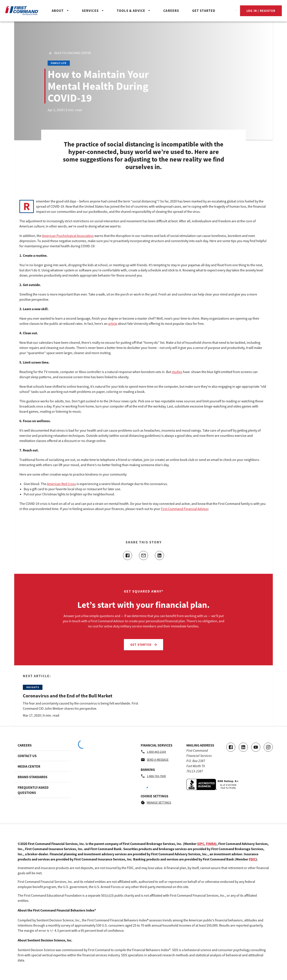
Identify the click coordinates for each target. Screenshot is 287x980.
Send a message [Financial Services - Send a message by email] (155, 760)
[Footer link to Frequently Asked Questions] (42, 790)
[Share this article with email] (143, 555)
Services (93, 11)
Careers (171, 11)
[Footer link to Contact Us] (42, 756)
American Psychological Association (68, 236)
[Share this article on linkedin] (159, 555)
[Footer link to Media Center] (42, 766)
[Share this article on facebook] (128, 555)
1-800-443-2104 (153, 752)
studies (177, 372)
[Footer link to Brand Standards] (42, 777)
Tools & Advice (134, 11)
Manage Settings (156, 803)
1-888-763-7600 (153, 776)
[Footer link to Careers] (42, 745)
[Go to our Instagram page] (268, 747)
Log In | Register (261, 11)
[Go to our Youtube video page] (256, 747)
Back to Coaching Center (70, 53)
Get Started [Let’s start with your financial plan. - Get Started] (144, 645)
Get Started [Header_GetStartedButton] (204, 11)
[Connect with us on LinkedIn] (243, 747)
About (61, 11)
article (113, 324)
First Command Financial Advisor (185, 509)
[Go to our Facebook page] (231, 747)
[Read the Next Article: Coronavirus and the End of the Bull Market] (81, 696)
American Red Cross (61, 484)
